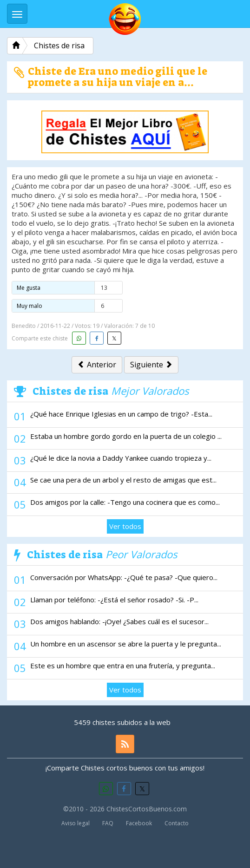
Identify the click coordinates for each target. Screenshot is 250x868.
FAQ (108, 823)
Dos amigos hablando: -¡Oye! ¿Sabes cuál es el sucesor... (119, 621)
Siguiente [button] (151, 365)
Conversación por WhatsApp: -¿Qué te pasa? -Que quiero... (124, 577)
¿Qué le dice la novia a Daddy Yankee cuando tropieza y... (121, 458)
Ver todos (125, 526)
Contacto (177, 823)
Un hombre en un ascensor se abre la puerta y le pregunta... (126, 644)
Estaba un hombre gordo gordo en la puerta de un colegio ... (126, 436)
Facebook (139, 823)
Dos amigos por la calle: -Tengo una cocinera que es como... (125, 502)
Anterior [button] (97, 365)
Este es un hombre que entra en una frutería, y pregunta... (123, 666)
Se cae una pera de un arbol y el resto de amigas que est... (123, 480)
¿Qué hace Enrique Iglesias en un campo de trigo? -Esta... (121, 414)
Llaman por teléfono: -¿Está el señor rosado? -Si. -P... (114, 600)
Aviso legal (76, 823)
